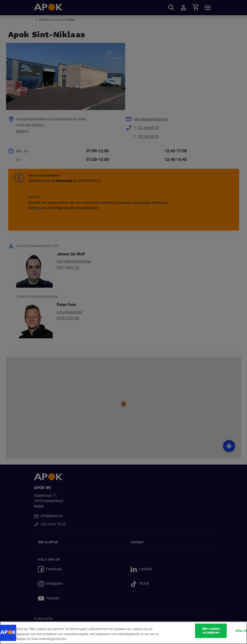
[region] (124, 633)
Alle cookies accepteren (211, 631)
